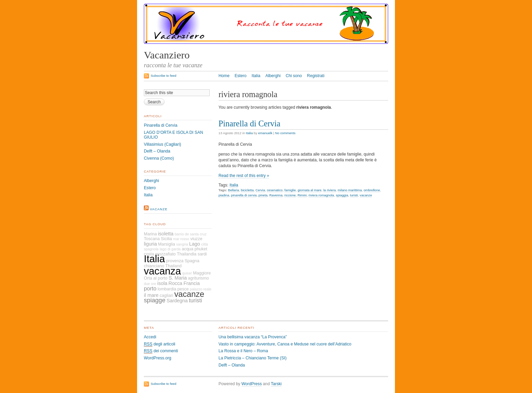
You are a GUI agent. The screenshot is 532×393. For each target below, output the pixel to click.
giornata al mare (309, 190)
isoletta (166, 234)
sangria (182, 244)
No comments (285, 133)
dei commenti (161, 351)
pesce (183, 289)
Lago (195, 244)
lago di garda (170, 249)
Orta (148, 278)
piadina (224, 195)
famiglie (290, 190)
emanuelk (265, 133)
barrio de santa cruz (191, 234)
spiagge (155, 300)
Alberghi (273, 76)
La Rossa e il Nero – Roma (243, 351)
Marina (150, 234)
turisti (354, 195)
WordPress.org (158, 358)
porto (150, 288)
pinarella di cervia (244, 195)
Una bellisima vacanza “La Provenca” (253, 337)
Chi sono (294, 76)
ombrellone (372, 190)
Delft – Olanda (157, 151)
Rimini (302, 195)
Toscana (152, 239)
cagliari (167, 296)
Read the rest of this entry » (244, 176)
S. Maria (178, 278)
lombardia (167, 289)
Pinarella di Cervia (249, 123)
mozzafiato (165, 254)
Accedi (150, 337)
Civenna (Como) (159, 158)
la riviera (330, 190)
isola (163, 283)
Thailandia (187, 254)
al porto (160, 278)
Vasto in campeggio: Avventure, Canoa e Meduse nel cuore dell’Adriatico (285, 344)
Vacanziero (167, 55)
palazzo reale (201, 289)
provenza (175, 261)
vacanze (366, 195)
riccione (290, 195)
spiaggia (342, 195)
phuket (201, 249)
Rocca (176, 283)
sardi (202, 254)
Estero (240, 76)
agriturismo (198, 278)
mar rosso (181, 239)
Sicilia (166, 239)
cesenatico (274, 190)
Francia (192, 283)
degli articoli (160, 344)
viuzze (196, 239)
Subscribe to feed (164, 76)
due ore (150, 284)
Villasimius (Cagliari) (163, 144)
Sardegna (177, 301)
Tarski (276, 384)
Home (224, 76)
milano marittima (350, 190)
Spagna (192, 261)
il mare (151, 295)
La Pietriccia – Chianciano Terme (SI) (252, 358)
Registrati (316, 76)
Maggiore (202, 273)
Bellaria (233, 190)
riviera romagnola (321, 195)
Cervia (260, 190)
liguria (150, 244)
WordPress (252, 384)
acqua (188, 249)
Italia (256, 76)
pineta (263, 195)
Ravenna (276, 195)
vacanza (162, 271)
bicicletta (247, 190)
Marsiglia (167, 244)
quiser (187, 273)
